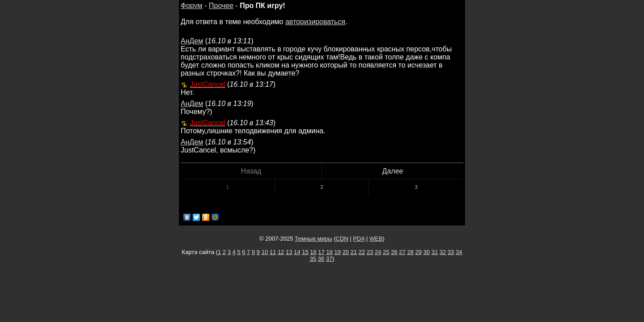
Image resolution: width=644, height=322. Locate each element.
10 (265, 252)
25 (386, 252)
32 (443, 252)
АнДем (192, 41)
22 (362, 252)
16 (313, 252)
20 (346, 252)
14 (297, 252)
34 (459, 252)
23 (370, 252)
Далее (393, 171)
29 (418, 252)
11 (273, 252)
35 (313, 259)
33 (451, 252)
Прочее (221, 6)
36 (321, 259)
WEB (376, 239)
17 (321, 252)
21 (354, 252)
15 (305, 252)
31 (435, 252)
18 (329, 252)
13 (289, 252)
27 (402, 252)
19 (338, 252)
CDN (342, 239)
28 (410, 252)
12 (281, 252)
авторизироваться (315, 22)
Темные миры (314, 239)
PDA (359, 239)
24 (378, 252)
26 (394, 252)
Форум (192, 6)
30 (427, 252)
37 (329, 259)
